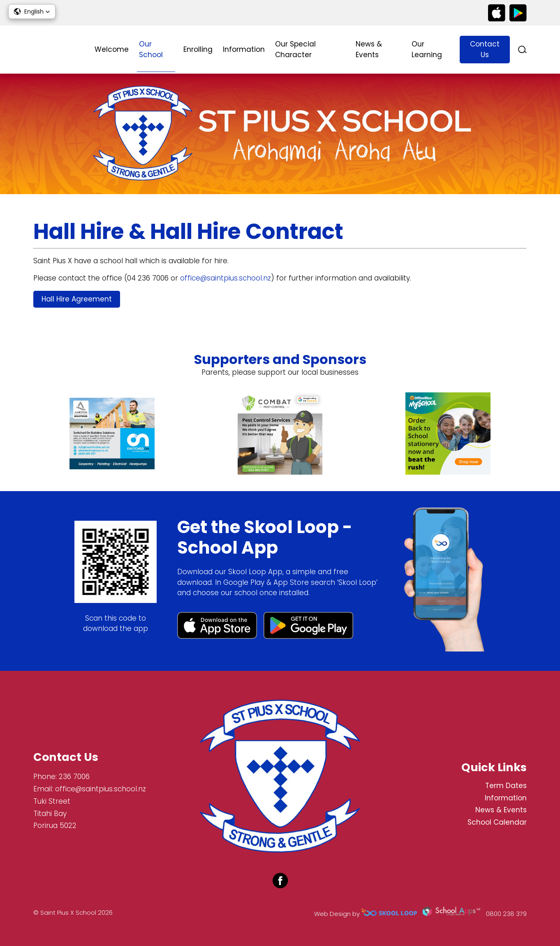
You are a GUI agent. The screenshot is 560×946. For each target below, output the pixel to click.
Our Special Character (295, 49)
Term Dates (506, 786)
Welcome (112, 49)
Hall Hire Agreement (77, 299)
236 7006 (74, 777)
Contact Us (485, 49)
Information (244, 49)
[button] (32, 12)
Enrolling (198, 49)
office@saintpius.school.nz (226, 278)
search (522, 50)
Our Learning (427, 49)
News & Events (369, 49)
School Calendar (497, 822)
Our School (151, 49)
